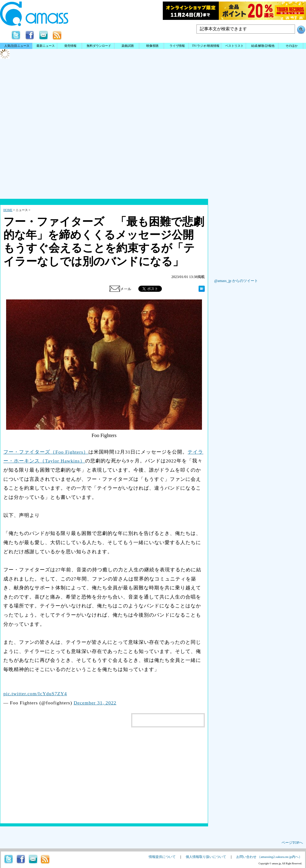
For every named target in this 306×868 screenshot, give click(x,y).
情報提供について (162, 857)
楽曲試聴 (128, 46)
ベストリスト (234, 46)
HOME (8, 210)
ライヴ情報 (177, 46)
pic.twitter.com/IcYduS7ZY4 (35, 694)
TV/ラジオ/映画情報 (205, 46)
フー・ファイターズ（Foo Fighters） (46, 452)
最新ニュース (46, 46)
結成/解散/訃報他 (263, 46)
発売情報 (70, 46)
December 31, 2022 (95, 703)
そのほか (292, 46)
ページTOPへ (292, 843)
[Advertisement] (153, 150)
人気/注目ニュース (17, 46)
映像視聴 (152, 46)
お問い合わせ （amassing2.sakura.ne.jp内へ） (269, 857)
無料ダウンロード (99, 46)
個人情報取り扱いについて (206, 857)
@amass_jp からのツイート (236, 281)
